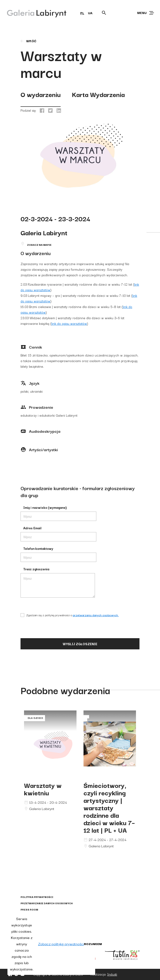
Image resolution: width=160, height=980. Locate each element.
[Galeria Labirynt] (33, 13)
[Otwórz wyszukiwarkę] (104, 13)
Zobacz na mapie (39, 245)
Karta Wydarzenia (98, 94)
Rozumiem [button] (93, 944)
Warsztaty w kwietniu (43, 789)
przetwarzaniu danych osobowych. (96, 615)
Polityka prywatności (37, 897)
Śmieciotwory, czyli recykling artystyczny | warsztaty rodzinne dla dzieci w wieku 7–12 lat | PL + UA (109, 807)
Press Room (29, 909)
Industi (112, 974)
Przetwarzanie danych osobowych (47, 903)
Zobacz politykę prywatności (61, 944)
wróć (28, 41)
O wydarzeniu (41, 94)
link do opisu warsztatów (69, 323)
